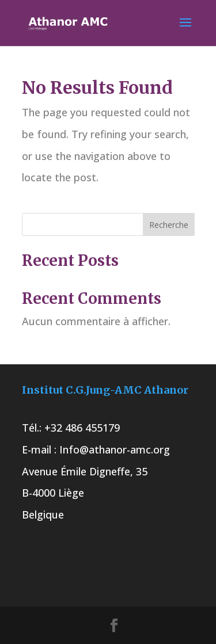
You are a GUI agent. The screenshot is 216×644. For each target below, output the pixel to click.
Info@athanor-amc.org (115, 449)
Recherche (169, 225)
